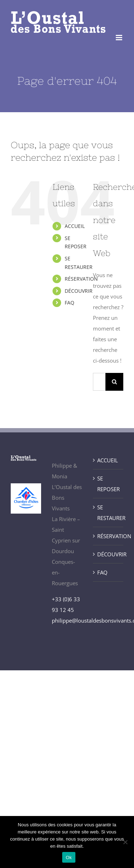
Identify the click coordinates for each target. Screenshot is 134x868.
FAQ (70, 303)
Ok (69, 857)
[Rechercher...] (99, 382)
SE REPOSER (108, 484)
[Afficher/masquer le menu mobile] (120, 38)
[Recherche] (114, 382)
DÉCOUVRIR (79, 291)
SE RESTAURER (108, 513)
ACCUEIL (75, 226)
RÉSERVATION (81, 279)
